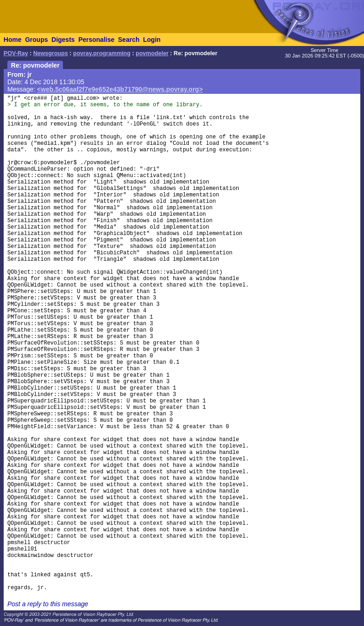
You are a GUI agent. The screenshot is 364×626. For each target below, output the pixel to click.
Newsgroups (51, 53)
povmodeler (152, 53)
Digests (63, 40)
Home (13, 40)
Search (129, 40)
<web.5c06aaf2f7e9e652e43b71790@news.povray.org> (120, 89)
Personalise (96, 40)
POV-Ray (16, 53)
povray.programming (102, 53)
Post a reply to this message (48, 604)
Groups (36, 40)
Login (152, 40)
